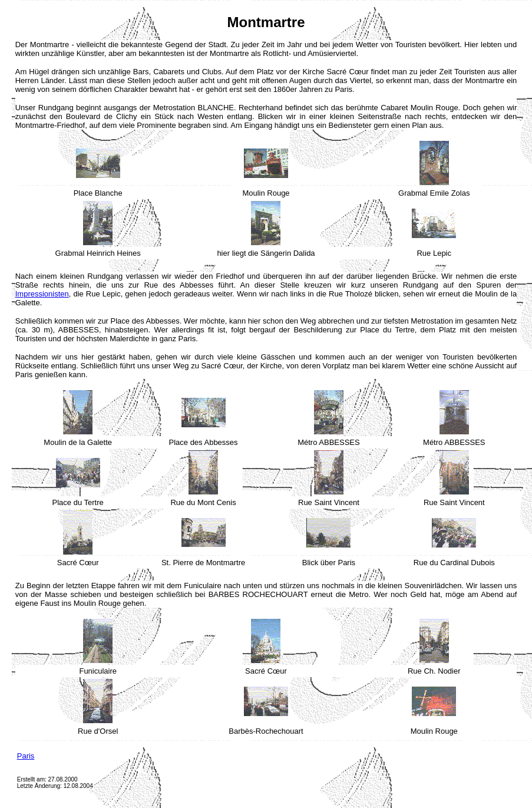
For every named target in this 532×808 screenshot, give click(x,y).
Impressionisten (42, 294)
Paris (26, 756)
